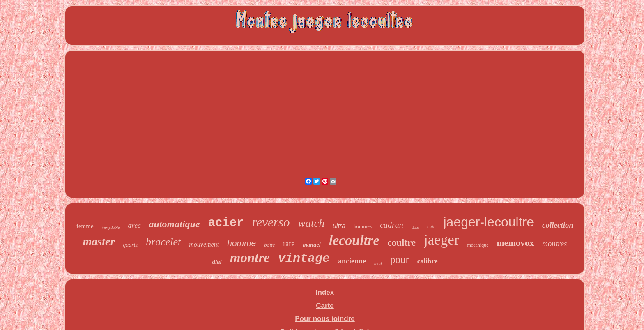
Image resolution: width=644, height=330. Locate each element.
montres (555, 243)
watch (311, 223)
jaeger (441, 240)
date (415, 227)
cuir (431, 226)
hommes (363, 226)
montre (250, 258)
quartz (130, 245)
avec (134, 225)
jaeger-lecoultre (489, 222)
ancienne (352, 261)
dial (217, 262)
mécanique (478, 245)
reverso (271, 222)
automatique (175, 224)
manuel (312, 245)
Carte (325, 306)
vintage (304, 258)
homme (241, 243)
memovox (515, 243)
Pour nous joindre (325, 319)
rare (289, 244)
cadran (392, 225)
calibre (428, 261)
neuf (378, 263)
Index (325, 292)
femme (85, 226)
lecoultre (354, 240)
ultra (339, 226)
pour (400, 260)
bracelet (163, 242)
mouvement (204, 244)
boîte (269, 245)
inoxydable (111, 227)
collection (558, 225)
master (99, 241)
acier (226, 223)
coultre (401, 243)
